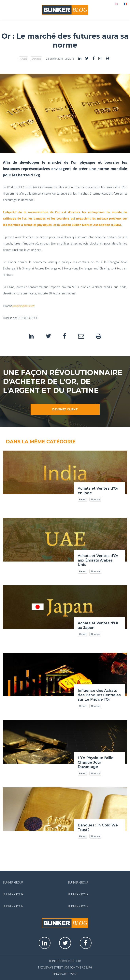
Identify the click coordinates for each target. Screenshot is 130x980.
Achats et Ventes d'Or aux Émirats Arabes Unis (98, 560)
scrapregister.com (23, 306)
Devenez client (65, 409)
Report (83, 499)
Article (23, 59)
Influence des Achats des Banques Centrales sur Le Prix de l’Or (99, 695)
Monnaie (36, 59)
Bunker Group (13, 882)
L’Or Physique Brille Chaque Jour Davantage (96, 762)
